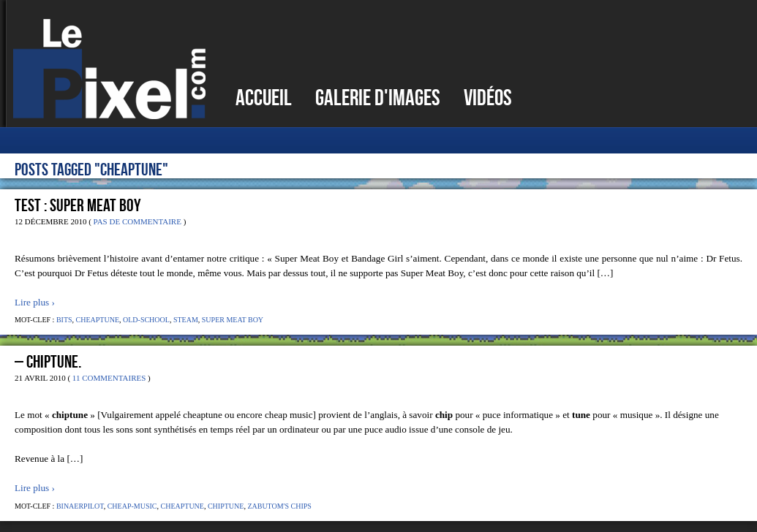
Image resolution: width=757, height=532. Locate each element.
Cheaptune (98, 320)
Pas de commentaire (138, 221)
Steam (186, 320)
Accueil (264, 97)
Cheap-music (132, 506)
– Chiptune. (48, 362)
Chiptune (226, 506)
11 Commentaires (109, 378)
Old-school (146, 320)
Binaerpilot (80, 506)
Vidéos (488, 97)
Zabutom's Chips (279, 506)
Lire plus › (35, 302)
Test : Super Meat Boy (78, 205)
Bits (64, 320)
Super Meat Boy (233, 320)
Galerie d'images (378, 97)
